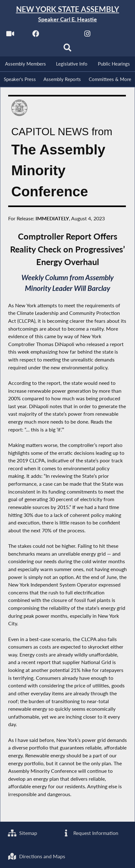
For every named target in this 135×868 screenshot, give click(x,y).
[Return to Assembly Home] (67, 14)
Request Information (90, 833)
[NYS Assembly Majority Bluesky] (113, 35)
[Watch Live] (10, 35)
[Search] (67, 49)
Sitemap (22, 833)
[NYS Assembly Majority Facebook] (36, 35)
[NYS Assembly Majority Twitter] (62, 35)
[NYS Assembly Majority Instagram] (87, 35)
